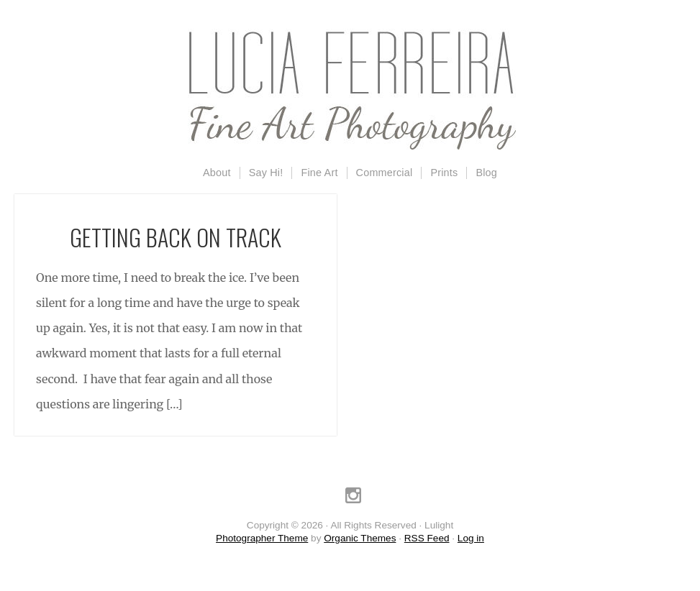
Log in (471, 538)
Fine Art (319, 173)
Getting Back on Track (176, 237)
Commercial (385, 173)
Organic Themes (360, 538)
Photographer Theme (262, 538)
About (217, 173)
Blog (486, 173)
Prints (444, 173)
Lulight (350, 90)
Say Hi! (266, 173)
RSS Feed (427, 538)
